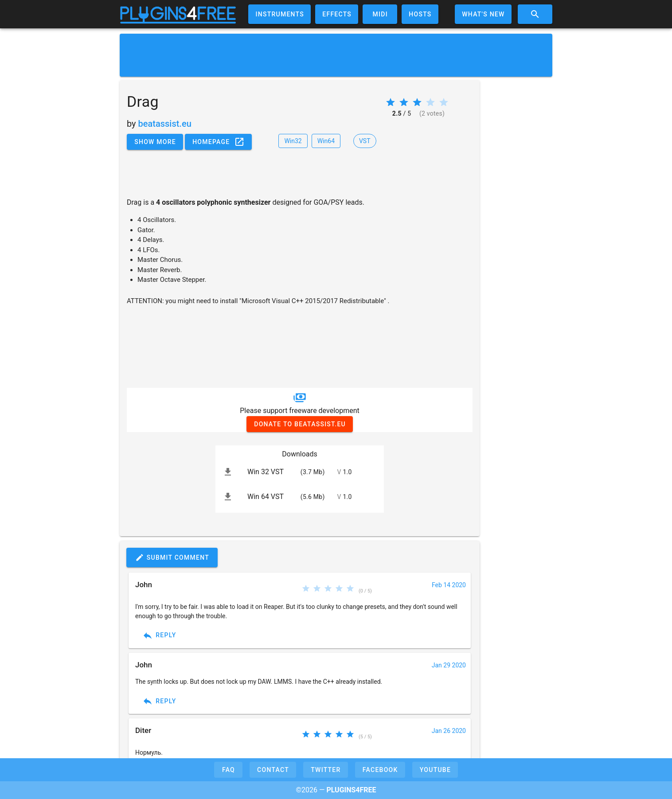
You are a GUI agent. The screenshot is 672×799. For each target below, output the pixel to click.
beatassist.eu (165, 124)
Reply (159, 635)
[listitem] (300, 472)
